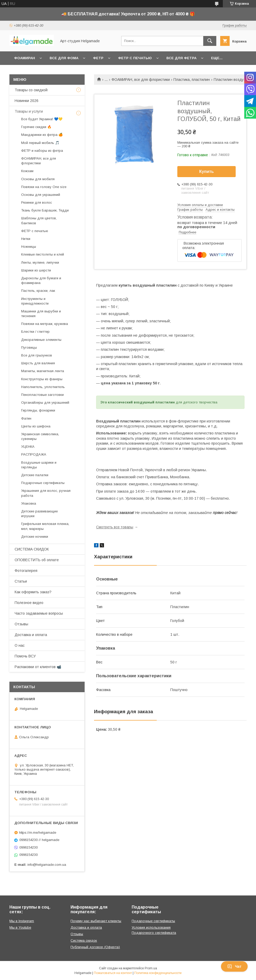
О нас (20, 645)
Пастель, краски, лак (38, 291)
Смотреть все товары (115, 527)
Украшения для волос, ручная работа (46, 493)
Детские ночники (35, 537)
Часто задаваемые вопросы (39, 613)
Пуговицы (29, 347)
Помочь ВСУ (25, 656)
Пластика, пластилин (192, 80)
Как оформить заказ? (33, 592)
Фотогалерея (26, 571)
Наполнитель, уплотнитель (43, 387)
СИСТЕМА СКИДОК (32, 549)
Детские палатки (35, 475)
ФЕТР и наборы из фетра (42, 151)
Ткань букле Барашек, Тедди (45, 210)
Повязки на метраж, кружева (45, 324)
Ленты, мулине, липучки (40, 262)
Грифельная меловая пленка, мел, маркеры (45, 526)
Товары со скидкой (31, 90)
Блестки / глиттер (35, 332)
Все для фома (64, 58)
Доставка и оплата (31, 635)
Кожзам (27, 171)
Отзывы (21, 624)
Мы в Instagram (22, 921)
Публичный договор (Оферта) (95, 947)
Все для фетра (181, 58)
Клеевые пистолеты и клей (43, 254)
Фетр (98, 58)
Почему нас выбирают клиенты (96, 921)
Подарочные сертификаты (43, 483)
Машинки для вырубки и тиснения (41, 314)
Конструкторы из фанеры (42, 379)
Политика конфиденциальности (158, 973)
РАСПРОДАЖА (34, 454)
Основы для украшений (41, 195)
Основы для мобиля (38, 179)
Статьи (21, 581)
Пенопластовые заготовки (42, 395)
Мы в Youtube (20, 927)
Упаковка (29, 503)
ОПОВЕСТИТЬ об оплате (37, 560)
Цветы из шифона (36, 426)
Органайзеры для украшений (45, 403)
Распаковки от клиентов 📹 (38, 667)
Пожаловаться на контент (113, 973)
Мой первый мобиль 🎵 (40, 143)
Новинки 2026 (27, 101)
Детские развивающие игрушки (39, 514)
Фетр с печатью (135, 58)
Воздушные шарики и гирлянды (39, 465)
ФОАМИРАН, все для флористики (141, 80)
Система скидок (84, 940)
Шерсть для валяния (38, 363)
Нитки (26, 239)
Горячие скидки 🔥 (36, 127)
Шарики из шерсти (36, 270)
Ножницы (29, 247)
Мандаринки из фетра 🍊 (42, 135)
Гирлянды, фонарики (38, 410)
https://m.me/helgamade (38, 833)
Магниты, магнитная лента (43, 371)
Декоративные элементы (41, 340)
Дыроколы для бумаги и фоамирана (41, 280)
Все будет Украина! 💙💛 (42, 119)
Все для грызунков (37, 355)
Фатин (26, 418)
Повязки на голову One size (44, 187)
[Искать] (210, 41)
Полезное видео (29, 603)
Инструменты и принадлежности (35, 301)
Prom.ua (151, 968)
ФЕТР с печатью (35, 231)
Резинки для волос (37, 202)
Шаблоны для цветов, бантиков (39, 220)
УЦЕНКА (28, 447)
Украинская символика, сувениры (40, 436)
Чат (234, 966)
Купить (207, 171)
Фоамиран (25, 58)
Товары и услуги (29, 111)
